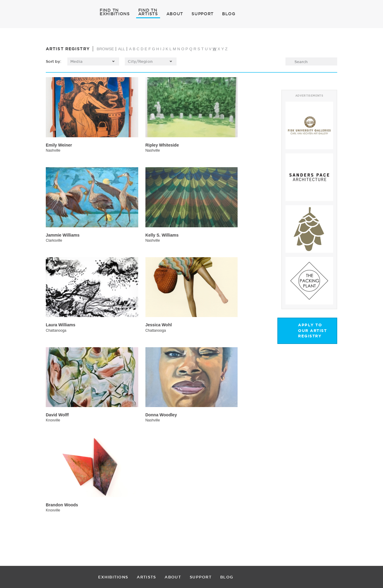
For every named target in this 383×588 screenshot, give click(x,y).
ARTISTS (148, 13)
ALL (121, 49)
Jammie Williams (63, 235)
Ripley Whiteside (162, 145)
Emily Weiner (59, 145)
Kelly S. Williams (162, 235)
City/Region (140, 61)
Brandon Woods (62, 505)
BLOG (229, 14)
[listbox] (93, 61)
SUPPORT (203, 14)
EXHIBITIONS (115, 13)
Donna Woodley (161, 415)
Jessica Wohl (159, 325)
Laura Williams (61, 325)
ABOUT (175, 14)
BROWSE (105, 49)
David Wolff (57, 415)
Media (76, 61)
